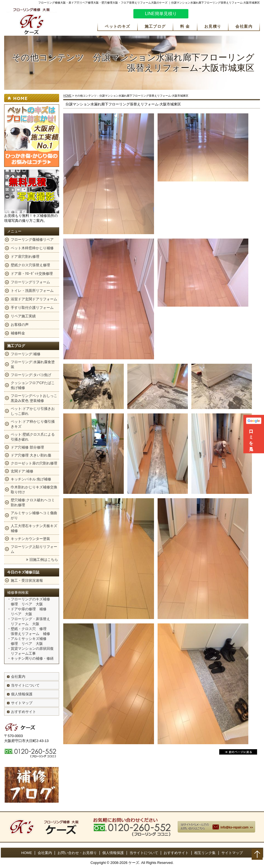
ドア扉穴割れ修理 (25, 257)
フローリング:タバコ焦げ (31, 375)
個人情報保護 (22, 694)
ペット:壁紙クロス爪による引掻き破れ (33, 437)
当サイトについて (25, 685)
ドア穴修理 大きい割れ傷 (31, 455)
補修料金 (18, 333)
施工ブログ (155, 26)
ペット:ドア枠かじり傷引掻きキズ (33, 424)
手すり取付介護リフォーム (32, 308)
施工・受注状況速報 (27, 580)
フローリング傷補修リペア (32, 240)
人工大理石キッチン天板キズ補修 (34, 528)
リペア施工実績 (23, 316)
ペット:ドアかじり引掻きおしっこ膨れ (33, 411)
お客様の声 (20, 325)
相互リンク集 (205, 853)
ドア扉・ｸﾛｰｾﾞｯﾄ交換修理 (32, 274)
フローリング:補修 (26, 354)
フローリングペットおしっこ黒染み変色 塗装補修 (34, 398)
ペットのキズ (117, 26)
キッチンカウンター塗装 (30, 539)
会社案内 (244, 26)
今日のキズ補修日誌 (23, 572)
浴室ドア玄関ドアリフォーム (34, 299)
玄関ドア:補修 (22, 471)
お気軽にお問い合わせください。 (227, 15)
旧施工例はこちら (44, 560)
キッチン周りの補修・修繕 (32, 658)
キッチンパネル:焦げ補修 (31, 479)
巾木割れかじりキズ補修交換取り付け (34, 490)
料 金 (185, 26)
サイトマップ (22, 703)
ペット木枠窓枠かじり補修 (32, 248)
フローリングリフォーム (30, 282)
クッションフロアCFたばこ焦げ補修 (33, 385)
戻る (238, 752)
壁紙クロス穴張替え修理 (30, 265)
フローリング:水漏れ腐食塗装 (33, 364)
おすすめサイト (24, 712)
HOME (67, 96)
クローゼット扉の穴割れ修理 (34, 463)
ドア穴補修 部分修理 (27, 447)
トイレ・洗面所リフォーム (32, 291)
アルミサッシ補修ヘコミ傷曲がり (34, 515)
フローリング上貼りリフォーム (34, 549)
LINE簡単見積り (161, 14)
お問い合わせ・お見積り (77, 853)
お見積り (213, 26)
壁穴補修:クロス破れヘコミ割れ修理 (33, 502)
